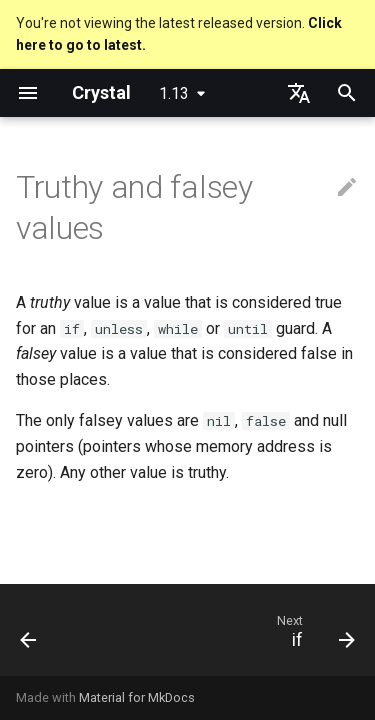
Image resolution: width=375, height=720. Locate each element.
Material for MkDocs (137, 697)
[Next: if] (313, 636)
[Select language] (299, 93)
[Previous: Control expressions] (29, 636)
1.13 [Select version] (174, 93)
